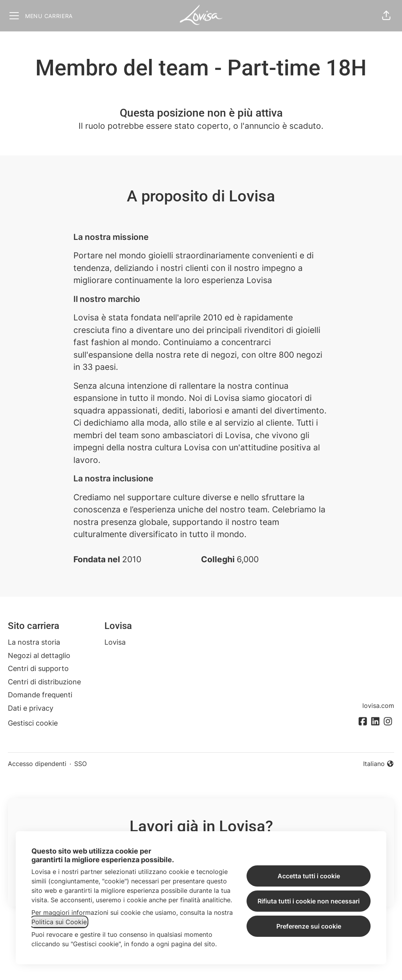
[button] (386, 16)
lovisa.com (378, 706)
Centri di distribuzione (44, 682)
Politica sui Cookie (59, 922)
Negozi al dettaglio (39, 655)
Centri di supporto (38, 668)
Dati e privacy (31, 708)
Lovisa (115, 642)
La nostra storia (34, 642)
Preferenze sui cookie (309, 926)
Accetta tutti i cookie (309, 876)
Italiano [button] (379, 764)
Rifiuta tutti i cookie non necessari (309, 901)
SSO (80, 764)
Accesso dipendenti (37, 764)
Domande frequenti (40, 695)
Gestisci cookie (33, 723)
